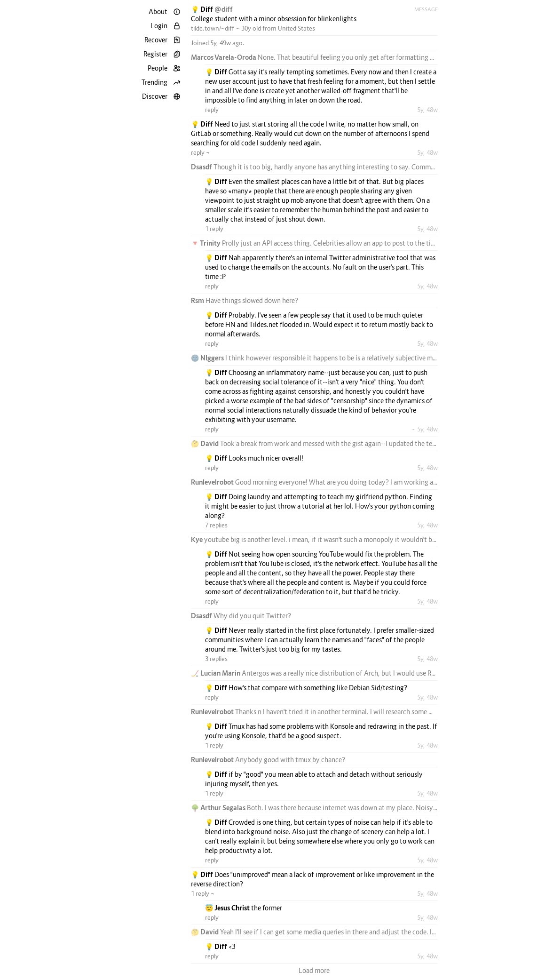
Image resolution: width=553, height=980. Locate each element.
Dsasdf (202, 167)
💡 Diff (203, 9)
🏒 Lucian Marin (216, 673)
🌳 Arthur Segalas (219, 808)
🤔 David (205, 443)
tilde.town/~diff (213, 28)
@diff (224, 9)
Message (426, 9)
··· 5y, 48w (425, 429)
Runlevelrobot (213, 482)
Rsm (198, 300)
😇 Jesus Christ (228, 908)
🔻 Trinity (206, 243)
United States (296, 28)
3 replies (216, 659)
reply (212, 110)
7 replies (216, 525)
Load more (314, 970)
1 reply (214, 229)
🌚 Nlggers (208, 358)
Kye (197, 539)
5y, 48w (427, 110)
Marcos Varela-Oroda (224, 57)
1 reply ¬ (203, 893)
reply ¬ (200, 152)
